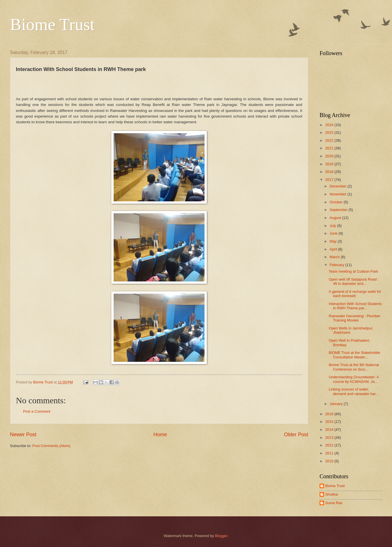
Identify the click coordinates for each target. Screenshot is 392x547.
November (338, 194)
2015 (330, 422)
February (337, 265)
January (336, 404)
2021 (330, 148)
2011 (330, 453)
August (336, 218)
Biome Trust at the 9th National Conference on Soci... (354, 367)
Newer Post (23, 435)
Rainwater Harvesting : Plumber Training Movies (355, 318)
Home (160, 435)
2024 (330, 125)
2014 (330, 430)
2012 (330, 445)
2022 (330, 140)
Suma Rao (334, 503)
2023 (330, 132)
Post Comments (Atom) (51, 446)
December (338, 186)
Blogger (221, 536)
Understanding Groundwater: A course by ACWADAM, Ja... (354, 379)
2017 (330, 180)
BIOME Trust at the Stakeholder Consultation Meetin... (355, 355)
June (334, 233)
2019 (330, 164)
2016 (330, 414)
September (339, 210)
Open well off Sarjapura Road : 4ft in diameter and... (354, 281)
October (336, 202)
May (333, 241)
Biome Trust (52, 24)
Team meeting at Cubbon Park (353, 271)
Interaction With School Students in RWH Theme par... (355, 306)
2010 (330, 461)
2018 (330, 172)
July (333, 226)
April (334, 249)
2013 (330, 438)
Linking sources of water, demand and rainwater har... (354, 391)
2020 (330, 156)
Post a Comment (37, 411)
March (335, 257)
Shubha (331, 494)
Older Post (296, 435)
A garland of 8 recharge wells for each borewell (355, 294)
